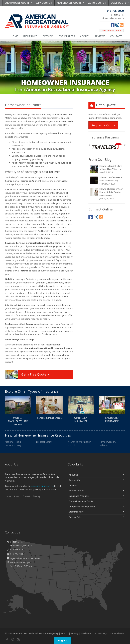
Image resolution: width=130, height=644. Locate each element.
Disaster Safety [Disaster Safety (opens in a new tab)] (44, 442)
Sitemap (37, 496)
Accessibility (101, 633)
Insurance (31, 36)
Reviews (100, 36)
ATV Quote (44, 3)
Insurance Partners (104, 137)
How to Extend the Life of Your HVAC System (107, 169)
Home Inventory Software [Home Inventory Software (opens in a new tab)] (107, 443)
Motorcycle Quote (70, 3)
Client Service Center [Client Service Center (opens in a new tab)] (111, 31)
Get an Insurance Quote (96, 501)
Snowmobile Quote (18, 3)
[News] (122, 25)
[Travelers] (107, 146)
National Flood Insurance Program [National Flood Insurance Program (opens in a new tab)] (15, 443)
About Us (96, 475)
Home (14, 36)
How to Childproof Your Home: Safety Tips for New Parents (107, 194)
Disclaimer (86, 633)
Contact (117, 36)
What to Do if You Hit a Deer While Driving (107, 181)
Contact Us (96, 480)
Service (48, 36)
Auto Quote (97, 3)
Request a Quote (103, 125)
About (85, 36)
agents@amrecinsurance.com (25, 558)
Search (64, 633)
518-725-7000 (17, 550)
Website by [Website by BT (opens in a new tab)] (117, 633)
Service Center (96, 491)
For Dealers (67, 36)
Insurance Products (96, 496)
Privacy (75, 633)
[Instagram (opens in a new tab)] (117, 25)
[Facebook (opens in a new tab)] (113, 25)
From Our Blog (100, 160)
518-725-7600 (17, 554)
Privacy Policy (96, 517)
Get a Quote (27, 375)
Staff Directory (96, 512)
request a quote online (42, 486)
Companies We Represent (96, 506)
